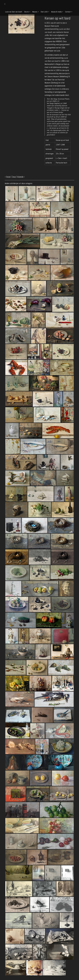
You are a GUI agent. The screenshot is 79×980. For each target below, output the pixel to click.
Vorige (8, 177)
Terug (14, 177)
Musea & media (57, 12)
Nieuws (35, 12)
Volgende (20, 177)
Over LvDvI (45, 12)
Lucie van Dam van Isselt (14, 12)
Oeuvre (27, 12)
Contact (69, 12)
